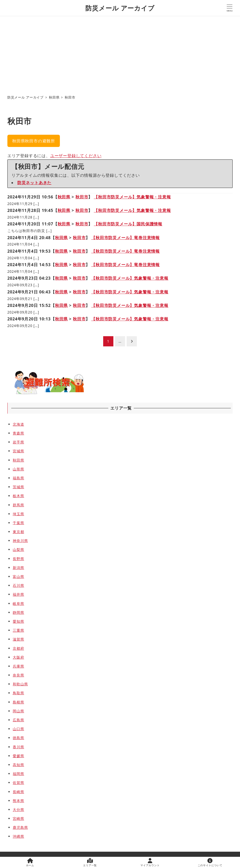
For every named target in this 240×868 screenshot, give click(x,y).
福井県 (18, 594)
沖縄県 (18, 836)
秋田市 (82, 197)
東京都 (18, 532)
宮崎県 (18, 818)
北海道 (18, 424)
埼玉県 (18, 514)
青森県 (18, 433)
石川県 (18, 585)
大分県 (18, 810)
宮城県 (18, 451)
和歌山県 (20, 684)
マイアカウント (150, 863)
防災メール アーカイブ (120, 8)
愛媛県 (18, 756)
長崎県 (18, 792)
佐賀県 (18, 783)
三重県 (18, 630)
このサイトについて (210, 863)
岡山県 (18, 711)
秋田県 (64, 197)
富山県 (18, 577)
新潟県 (18, 568)
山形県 (18, 469)
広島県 (18, 720)
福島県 (18, 478)
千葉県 (18, 523)
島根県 (18, 702)
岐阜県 (18, 603)
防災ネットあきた (34, 183)
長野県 (18, 559)
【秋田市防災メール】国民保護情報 (128, 224)
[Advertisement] (120, 54)
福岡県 (18, 774)
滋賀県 (18, 639)
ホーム (30, 863)
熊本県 (18, 801)
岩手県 (18, 442)
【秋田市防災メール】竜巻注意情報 (125, 238)
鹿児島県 (20, 827)
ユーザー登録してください (76, 156)
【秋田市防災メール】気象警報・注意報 (132, 197)
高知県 (18, 765)
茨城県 (18, 487)
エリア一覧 (90, 863)
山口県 (18, 729)
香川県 (18, 747)
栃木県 (18, 496)
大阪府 (18, 657)
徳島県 (18, 738)
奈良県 (18, 675)
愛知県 (18, 621)
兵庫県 (18, 666)
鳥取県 (18, 693)
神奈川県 (20, 541)
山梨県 (18, 550)
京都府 (18, 648)
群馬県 (18, 505)
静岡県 (18, 612)
